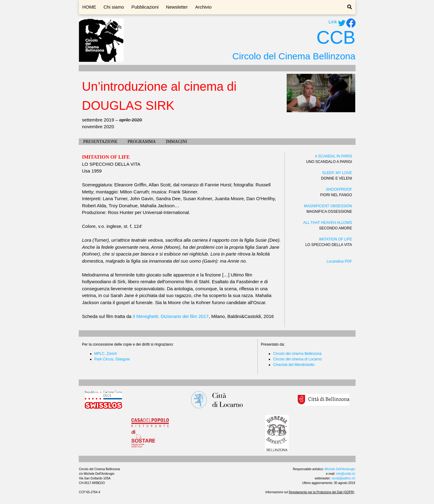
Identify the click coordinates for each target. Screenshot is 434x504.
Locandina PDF (339, 261)
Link (333, 22)
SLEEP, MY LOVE (337, 173)
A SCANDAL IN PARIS (334, 156)
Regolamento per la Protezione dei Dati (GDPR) (322, 492)
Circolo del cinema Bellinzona (297, 354)
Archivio (203, 7)
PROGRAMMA (142, 142)
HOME (89, 7)
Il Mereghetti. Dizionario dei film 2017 (171, 316)
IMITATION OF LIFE (336, 239)
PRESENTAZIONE (101, 142)
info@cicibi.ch (346, 474)
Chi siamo (114, 7)
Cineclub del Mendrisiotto (294, 365)
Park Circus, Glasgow (112, 359)
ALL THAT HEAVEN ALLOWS (328, 223)
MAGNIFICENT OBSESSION (328, 206)
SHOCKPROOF (339, 189)
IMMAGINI (176, 142)
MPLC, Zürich (106, 354)
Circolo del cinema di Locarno (297, 359)
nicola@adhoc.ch (343, 478)
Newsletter (177, 7)
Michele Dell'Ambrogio (340, 469)
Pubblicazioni (145, 7)
